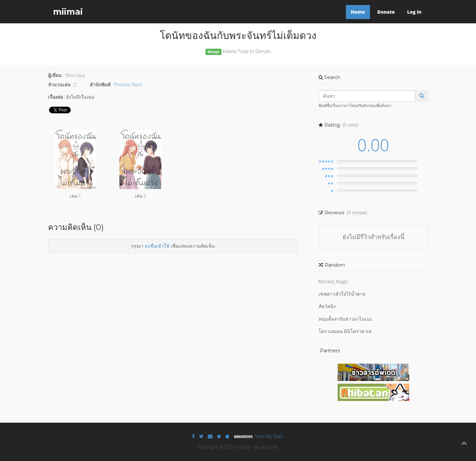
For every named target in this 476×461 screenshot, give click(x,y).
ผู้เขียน (55, 75)
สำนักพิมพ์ (100, 84)
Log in (414, 12)
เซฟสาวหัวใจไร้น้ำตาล (342, 294)
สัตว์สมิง (327, 306)
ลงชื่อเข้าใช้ (157, 246)
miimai (68, 12)
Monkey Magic (334, 281)
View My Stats (269, 436)
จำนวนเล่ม (59, 84)
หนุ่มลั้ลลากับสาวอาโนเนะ (346, 319)
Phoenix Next (128, 84)
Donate (386, 12)
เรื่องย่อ (55, 97)
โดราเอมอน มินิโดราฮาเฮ (345, 331)
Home (358, 12)
